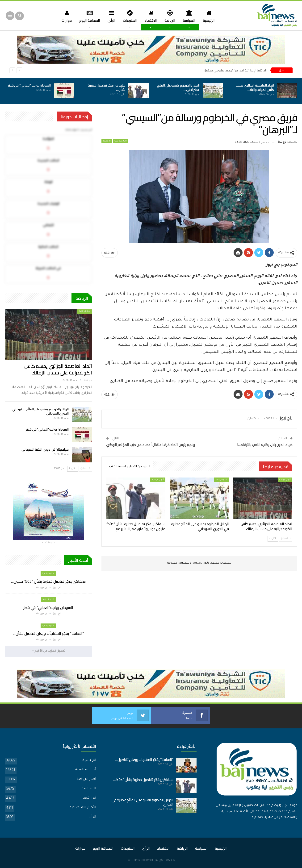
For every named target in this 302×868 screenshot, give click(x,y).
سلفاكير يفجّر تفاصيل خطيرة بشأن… (107, 87)
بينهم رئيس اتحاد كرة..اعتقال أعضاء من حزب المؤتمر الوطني (151, 445)
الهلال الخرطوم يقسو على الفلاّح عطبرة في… (178, 87)
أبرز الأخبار (89, 798)
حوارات (64, 16)
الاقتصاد (151, 16)
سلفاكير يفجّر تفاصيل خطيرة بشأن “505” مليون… (48, 581)
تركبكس (197, 563)
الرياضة (171, 16)
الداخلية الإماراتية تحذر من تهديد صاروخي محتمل (235, 70)
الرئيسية (211, 16)
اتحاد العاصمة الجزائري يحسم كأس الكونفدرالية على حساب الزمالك (58, 369)
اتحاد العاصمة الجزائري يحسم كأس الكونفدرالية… (255, 87)
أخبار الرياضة (285, 480)
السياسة (191, 16)
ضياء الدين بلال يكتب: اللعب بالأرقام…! (265, 445)
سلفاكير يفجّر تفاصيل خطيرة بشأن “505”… (143, 779)
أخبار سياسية (121, 141)
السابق (286, 538)
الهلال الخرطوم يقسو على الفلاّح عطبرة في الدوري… (143, 802)
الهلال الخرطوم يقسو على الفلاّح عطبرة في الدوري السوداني (40, 411)
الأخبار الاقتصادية (83, 807)
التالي (273, 538)
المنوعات (129, 16)
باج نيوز (159, 860)
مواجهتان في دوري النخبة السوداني (45, 449)
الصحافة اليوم (88, 16)
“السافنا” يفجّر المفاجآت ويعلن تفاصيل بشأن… (48, 633)
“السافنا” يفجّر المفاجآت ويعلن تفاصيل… (144, 759)
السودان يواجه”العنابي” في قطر (29, 85)
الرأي (111, 16)
